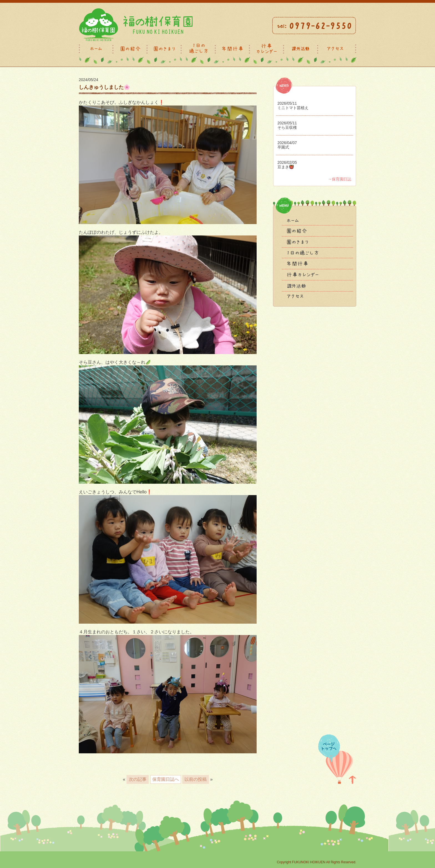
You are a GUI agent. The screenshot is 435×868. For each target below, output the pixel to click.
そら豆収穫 (287, 127)
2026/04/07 (287, 143)
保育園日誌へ (166, 779)
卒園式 (283, 147)
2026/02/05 (287, 162)
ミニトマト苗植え (293, 108)
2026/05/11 (287, 103)
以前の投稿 (196, 779)
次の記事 (138, 779)
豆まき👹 (286, 167)
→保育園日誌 (340, 179)
